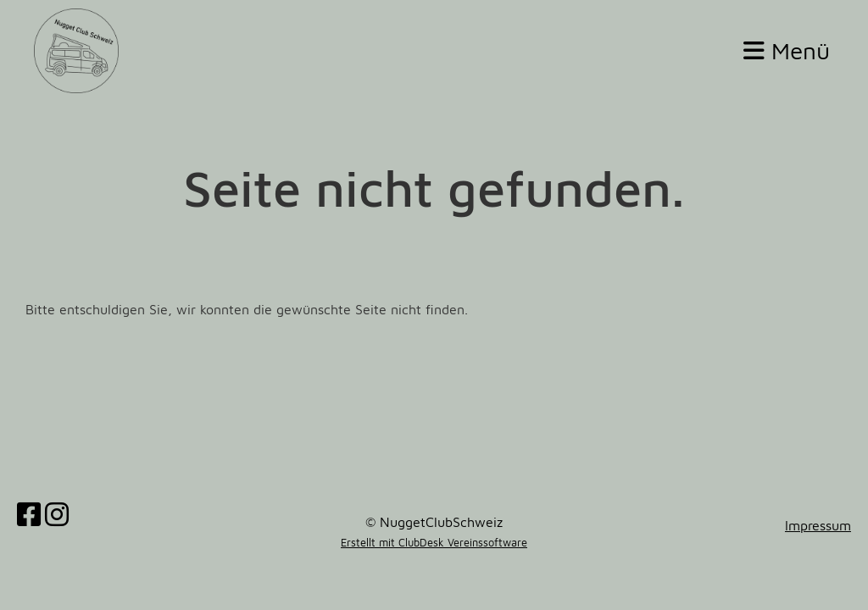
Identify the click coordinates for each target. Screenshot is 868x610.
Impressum (818, 525)
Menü (787, 50)
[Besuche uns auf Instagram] (57, 514)
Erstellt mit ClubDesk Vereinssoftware (434, 543)
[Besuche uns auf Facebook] (29, 514)
